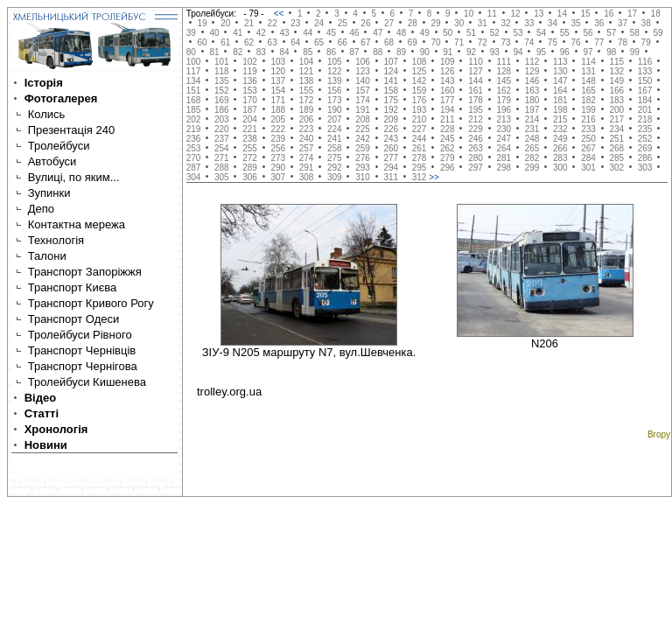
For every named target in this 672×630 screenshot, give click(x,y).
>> (434, 177)
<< (280, 14)
